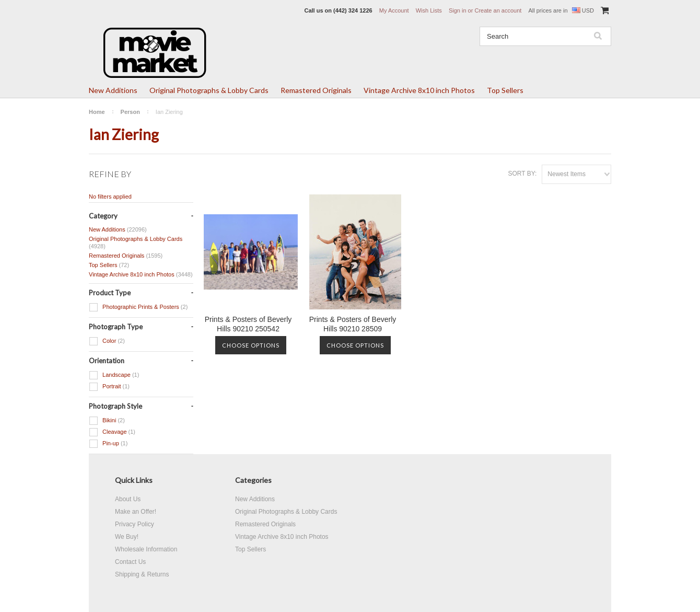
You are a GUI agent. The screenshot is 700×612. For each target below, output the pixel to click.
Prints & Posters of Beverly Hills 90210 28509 (353, 324)
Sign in (458, 10)
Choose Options (251, 345)
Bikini (107, 421)
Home (97, 112)
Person (130, 112)
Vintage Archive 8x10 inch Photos (419, 90)
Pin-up (108, 444)
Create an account (498, 10)
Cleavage (112, 432)
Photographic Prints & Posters (138, 307)
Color (107, 341)
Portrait (109, 387)
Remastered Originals (316, 90)
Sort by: (522, 174)
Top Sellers (505, 90)
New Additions (113, 90)
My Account (394, 10)
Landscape (114, 375)
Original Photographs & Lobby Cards (209, 90)
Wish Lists (429, 10)
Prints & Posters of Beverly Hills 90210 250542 (248, 324)
